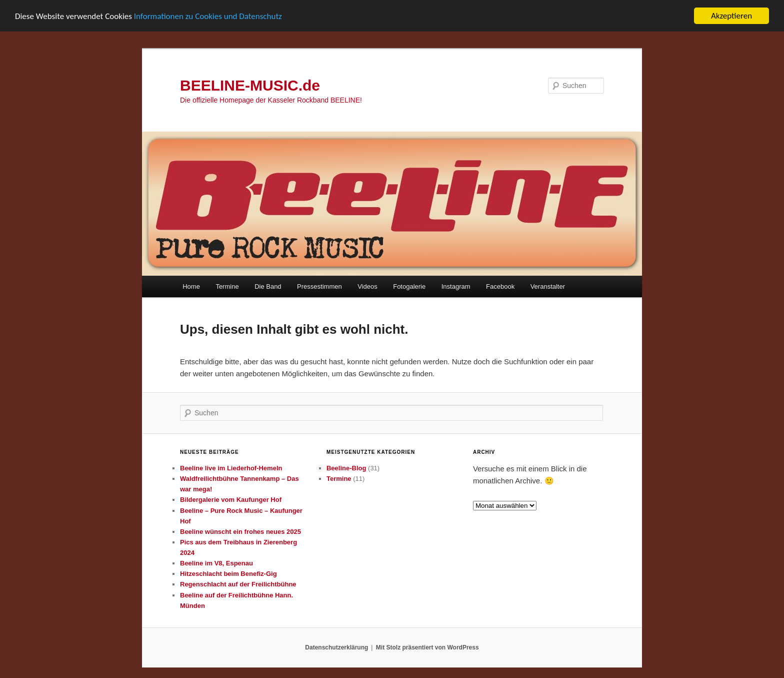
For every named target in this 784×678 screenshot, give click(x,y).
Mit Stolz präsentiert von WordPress (427, 647)
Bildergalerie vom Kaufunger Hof (231, 500)
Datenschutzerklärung (336, 647)
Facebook (500, 286)
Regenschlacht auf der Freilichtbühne (238, 584)
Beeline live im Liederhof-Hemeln (231, 468)
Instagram (456, 286)
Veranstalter (548, 286)
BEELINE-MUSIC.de (250, 85)
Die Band (268, 286)
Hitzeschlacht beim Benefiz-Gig (228, 574)
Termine (227, 286)
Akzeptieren (731, 16)
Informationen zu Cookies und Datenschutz (208, 16)
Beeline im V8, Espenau (216, 563)
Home (191, 286)
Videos (367, 286)
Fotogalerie (409, 286)
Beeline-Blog (346, 468)
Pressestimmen (319, 286)
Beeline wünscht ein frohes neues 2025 (240, 532)
